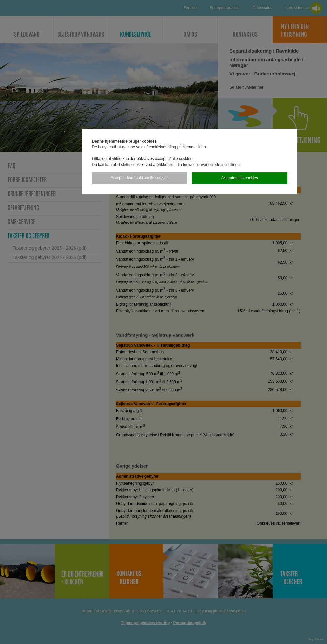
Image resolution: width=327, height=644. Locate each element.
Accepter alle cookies (240, 178)
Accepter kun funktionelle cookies (140, 178)
